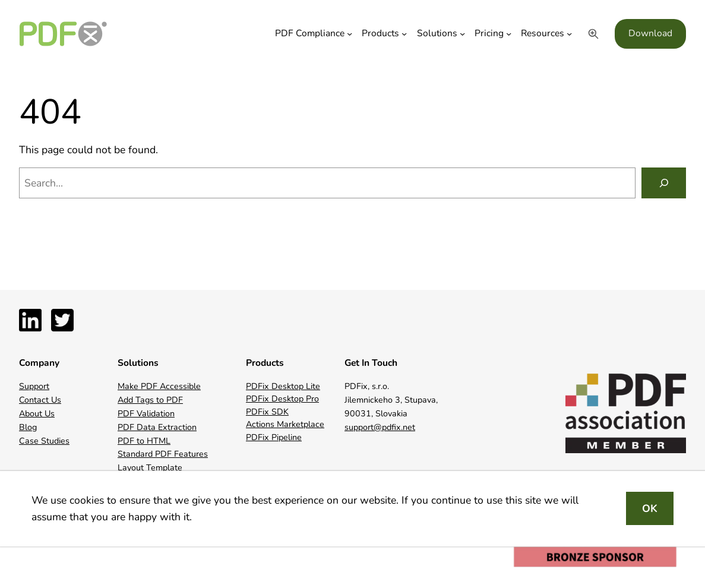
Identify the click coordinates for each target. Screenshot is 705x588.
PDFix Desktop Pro (282, 399)
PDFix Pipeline (274, 437)
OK (650, 508)
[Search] (664, 183)
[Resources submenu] (569, 34)
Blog (28, 427)
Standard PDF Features (163, 454)
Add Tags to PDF (150, 400)
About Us (37, 414)
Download (650, 33)
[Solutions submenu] (462, 34)
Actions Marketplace (285, 424)
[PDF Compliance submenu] (350, 34)
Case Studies (44, 441)
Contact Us (40, 400)
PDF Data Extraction (157, 427)
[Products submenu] (404, 34)
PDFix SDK (267, 412)
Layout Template (150, 468)
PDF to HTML (144, 441)
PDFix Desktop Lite (283, 386)
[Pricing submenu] (509, 34)
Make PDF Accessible (159, 386)
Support (34, 386)
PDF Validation (146, 414)
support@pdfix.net (380, 427)
